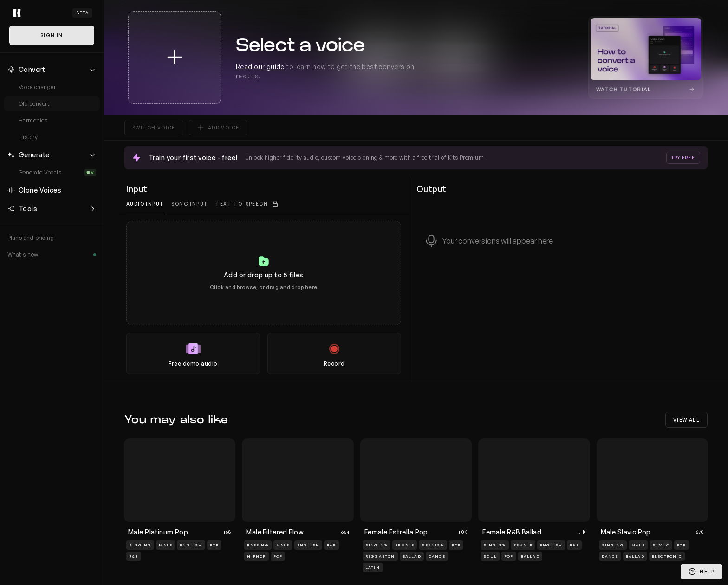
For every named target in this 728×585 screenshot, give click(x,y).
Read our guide (260, 67)
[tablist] (264, 204)
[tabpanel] (264, 298)
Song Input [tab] (190, 204)
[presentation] (264, 298)
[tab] (247, 204)
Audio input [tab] (145, 204)
